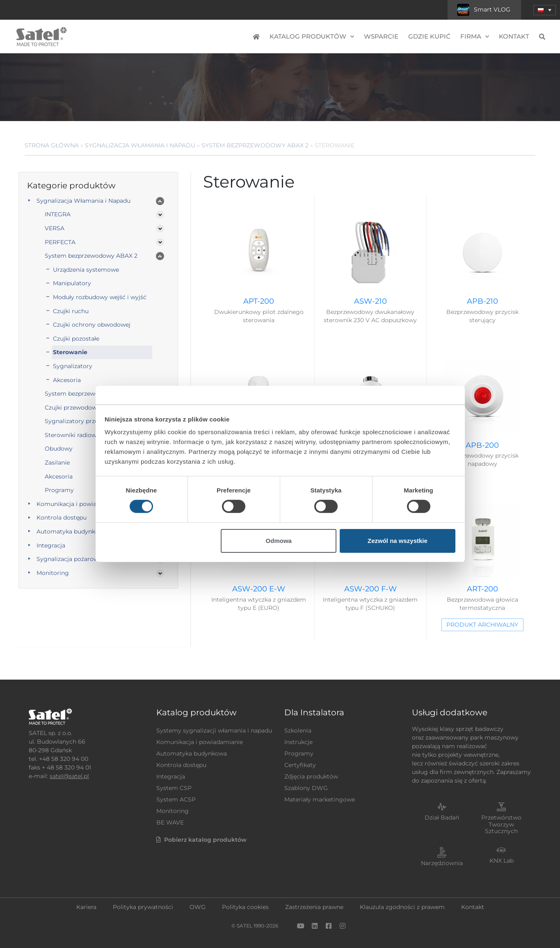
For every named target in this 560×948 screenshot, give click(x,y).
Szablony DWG (306, 788)
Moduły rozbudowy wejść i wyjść (100, 297)
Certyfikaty (300, 765)
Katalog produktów (312, 37)
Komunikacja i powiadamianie (80, 504)
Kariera (86, 907)
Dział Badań (442, 817)
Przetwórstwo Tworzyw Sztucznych (501, 824)
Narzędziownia (442, 863)
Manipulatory (72, 283)
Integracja (51, 545)
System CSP (174, 788)
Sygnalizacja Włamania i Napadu (140, 145)
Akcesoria (67, 380)
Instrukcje (298, 742)
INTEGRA (58, 214)
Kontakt (514, 36)
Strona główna (52, 145)
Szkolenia (298, 730)
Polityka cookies (245, 907)
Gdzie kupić (429, 36)
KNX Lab (502, 861)
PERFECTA (60, 242)
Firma (475, 37)
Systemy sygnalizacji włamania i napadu (214, 730)
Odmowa (279, 541)
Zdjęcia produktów (311, 776)
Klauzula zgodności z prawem (402, 907)
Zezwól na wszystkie (398, 541)
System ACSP (176, 799)
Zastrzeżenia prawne (314, 907)
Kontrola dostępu (62, 518)
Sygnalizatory (73, 366)
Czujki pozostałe (76, 339)
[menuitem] (545, 10)
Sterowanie (70, 352)
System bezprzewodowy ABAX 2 (255, 145)
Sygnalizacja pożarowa (69, 559)
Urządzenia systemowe (86, 270)
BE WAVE (170, 822)
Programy (299, 753)
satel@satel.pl (69, 776)
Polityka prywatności (143, 907)
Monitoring (53, 573)
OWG (198, 907)
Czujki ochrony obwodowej (92, 325)
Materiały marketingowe (320, 799)
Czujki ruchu (71, 311)
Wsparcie (381, 36)
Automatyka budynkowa (72, 531)
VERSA (55, 228)
